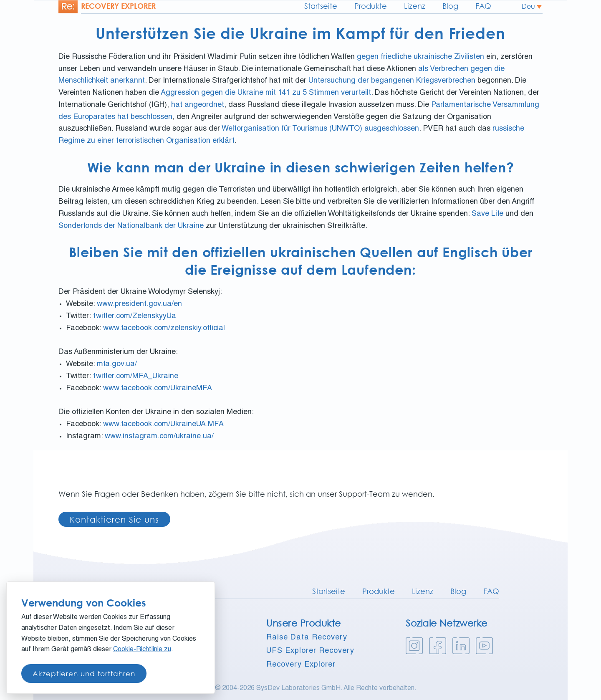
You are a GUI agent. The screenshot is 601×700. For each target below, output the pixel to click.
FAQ (483, 6)
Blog (450, 6)
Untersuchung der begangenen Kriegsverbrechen (392, 81)
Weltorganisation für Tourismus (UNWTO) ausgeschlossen (320, 129)
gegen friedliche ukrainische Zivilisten (420, 57)
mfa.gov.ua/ (117, 364)
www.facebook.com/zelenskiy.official (164, 329)
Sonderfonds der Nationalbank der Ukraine (131, 226)
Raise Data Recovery (307, 638)
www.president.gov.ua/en (139, 304)
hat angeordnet (198, 105)
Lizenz (415, 6)
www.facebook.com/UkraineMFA (158, 389)
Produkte (371, 6)
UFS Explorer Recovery (310, 651)
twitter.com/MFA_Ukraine (136, 377)
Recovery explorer (118, 6)
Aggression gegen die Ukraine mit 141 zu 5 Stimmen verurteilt (266, 93)
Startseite (321, 6)
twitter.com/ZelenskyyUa (135, 316)
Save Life (487, 214)
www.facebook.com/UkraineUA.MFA (163, 425)
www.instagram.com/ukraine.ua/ (159, 437)
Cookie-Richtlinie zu (142, 650)
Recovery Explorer (301, 665)
